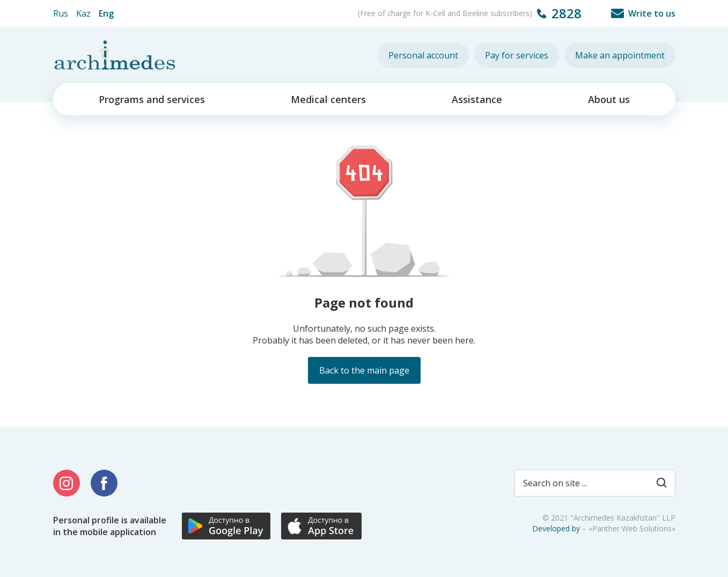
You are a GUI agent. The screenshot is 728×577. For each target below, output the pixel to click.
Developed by (556, 528)
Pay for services (517, 55)
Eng (106, 13)
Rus (61, 13)
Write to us (652, 13)
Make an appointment (620, 55)
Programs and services (152, 99)
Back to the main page (364, 370)
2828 (567, 13)
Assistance (477, 99)
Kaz (83, 13)
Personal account (423, 55)
